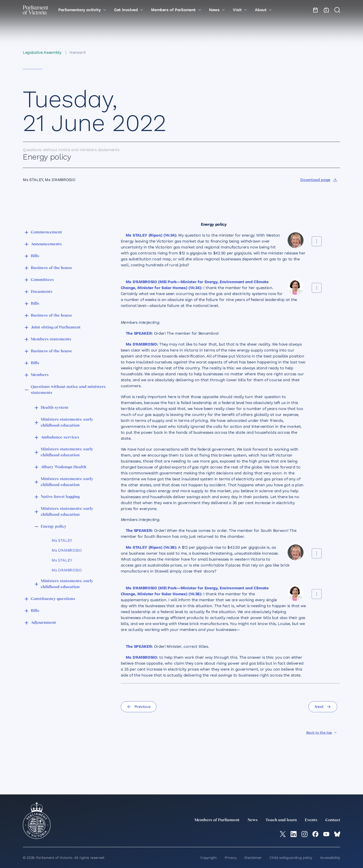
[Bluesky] (337, 834)
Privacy (231, 858)
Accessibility (330, 858)
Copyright (208, 858)
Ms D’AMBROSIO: (142, 344)
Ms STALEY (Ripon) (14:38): (151, 547)
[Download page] (319, 180)
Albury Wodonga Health (63, 467)
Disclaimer (253, 858)
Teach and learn (281, 820)
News (253, 820)
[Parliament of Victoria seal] (37, 821)
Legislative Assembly (42, 52)
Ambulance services (60, 437)
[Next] (323, 707)
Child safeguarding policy (291, 858)
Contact (333, 820)
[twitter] (283, 834)
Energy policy (54, 527)
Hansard (77, 52)
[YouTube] (326, 834)
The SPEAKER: (139, 333)
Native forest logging (60, 497)
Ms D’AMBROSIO (67, 550)
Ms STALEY (62, 540)
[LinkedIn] (294, 834)
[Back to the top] (322, 732)
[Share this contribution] (317, 241)
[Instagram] (304, 834)
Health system (54, 408)
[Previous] (139, 707)
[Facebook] (315, 834)
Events (311, 820)
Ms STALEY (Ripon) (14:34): (151, 235)
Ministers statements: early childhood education (67, 423)
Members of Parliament (217, 820)
